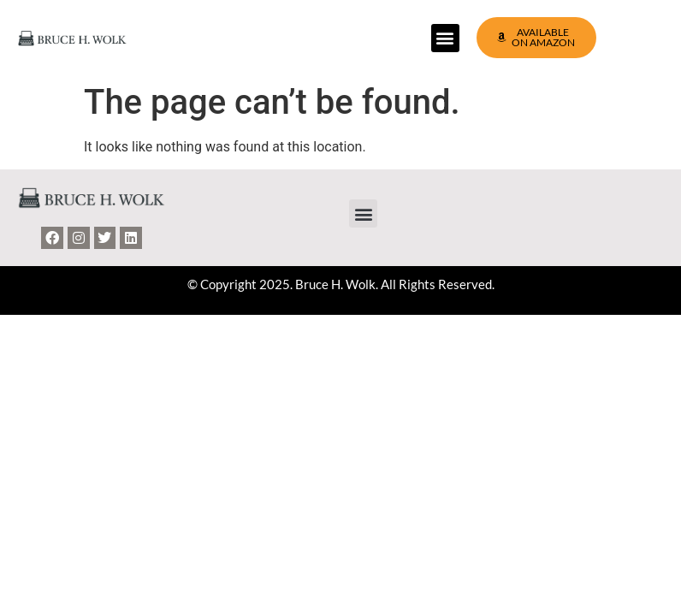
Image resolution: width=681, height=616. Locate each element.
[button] (445, 38)
